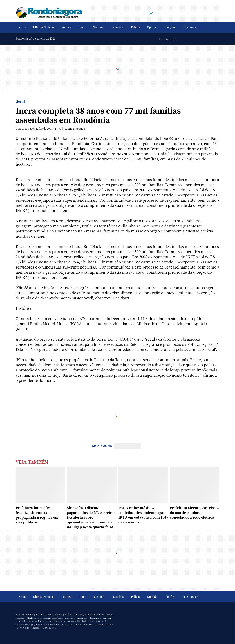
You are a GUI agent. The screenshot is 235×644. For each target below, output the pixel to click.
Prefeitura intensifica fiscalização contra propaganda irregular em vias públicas (37, 515)
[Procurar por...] (179, 39)
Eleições (170, 27)
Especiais (118, 27)
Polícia (135, 27)
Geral (82, 27)
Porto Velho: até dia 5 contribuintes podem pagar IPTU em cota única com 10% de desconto (143, 515)
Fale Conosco (191, 27)
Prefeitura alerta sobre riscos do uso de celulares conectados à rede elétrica (195, 512)
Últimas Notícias (44, 27)
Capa (22, 27)
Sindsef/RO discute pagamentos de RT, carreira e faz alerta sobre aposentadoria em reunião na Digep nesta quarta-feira (92, 517)
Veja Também (32, 462)
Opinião (152, 27)
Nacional (99, 27)
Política (66, 27)
